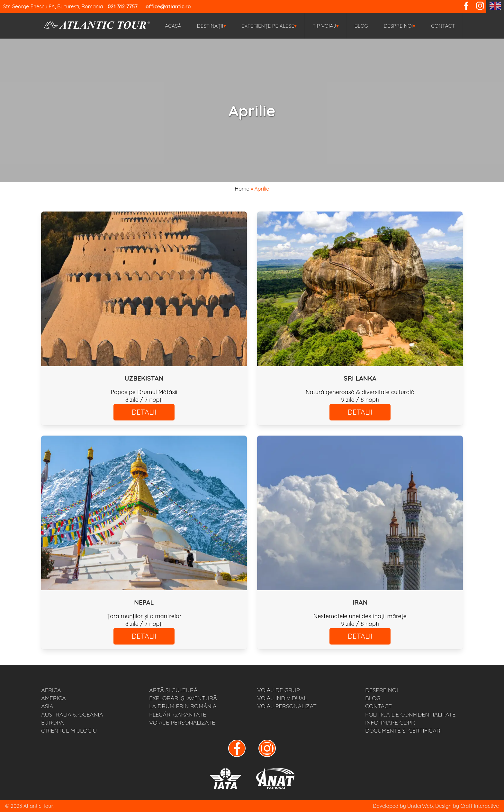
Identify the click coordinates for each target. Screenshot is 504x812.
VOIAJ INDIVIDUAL (282, 698)
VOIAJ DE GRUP (279, 690)
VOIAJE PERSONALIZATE (182, 722)
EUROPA (52, 722)
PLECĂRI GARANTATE (178, 714)
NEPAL (144, 602)
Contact (443, 26)
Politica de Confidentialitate (410, 714)
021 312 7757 (123, 6)
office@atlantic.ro (168, 6)
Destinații (211, 26)
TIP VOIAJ (325, 26)
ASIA (47, 706)
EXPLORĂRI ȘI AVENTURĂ (183, 698)
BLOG (361, 26)
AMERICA (54, 698)
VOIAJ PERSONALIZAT (287, 706)
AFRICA (51, 690)
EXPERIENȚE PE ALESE (269, 26)
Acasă (173, 26)
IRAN (360, 602)
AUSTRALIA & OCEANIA (72, 714)
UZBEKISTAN (144, 378)
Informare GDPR (390, 722)
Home (242, 189)
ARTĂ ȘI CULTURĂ (173, 690)
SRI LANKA (360, 378)
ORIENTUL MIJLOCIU (69, 731)
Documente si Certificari (403, 731)
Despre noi (400, 26)
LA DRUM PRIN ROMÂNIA (183, 706)
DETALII (144, 412)
